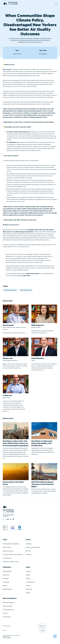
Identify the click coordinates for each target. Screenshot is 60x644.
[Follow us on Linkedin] (11, 519)
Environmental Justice (10, 290)
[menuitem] (13, 544)
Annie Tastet (26, 276)
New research (7, 69)
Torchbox (9, 638)
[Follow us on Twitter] (3, 519)
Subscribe (42, 626)
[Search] (21, 630)
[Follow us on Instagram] (13, 519)
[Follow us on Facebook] (6, 519)
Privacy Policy (6, 637)
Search (43, 630)
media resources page (32, 273)
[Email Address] (20, 626)
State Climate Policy (26, 290)
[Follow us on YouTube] (8, 519)
